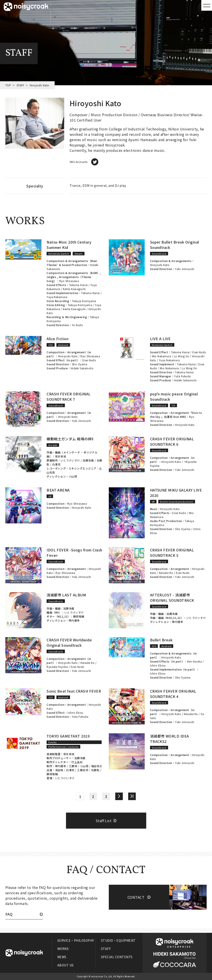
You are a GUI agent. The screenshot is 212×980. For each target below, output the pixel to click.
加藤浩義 (88, 460)
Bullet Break (161, 640)
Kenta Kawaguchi (74, 289)
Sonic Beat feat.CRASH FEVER (74, 691)
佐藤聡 (95, 770)
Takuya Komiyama (84, 301)
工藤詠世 (83, 770)
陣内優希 (74, 620)
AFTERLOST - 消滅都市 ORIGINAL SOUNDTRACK (172, 598)
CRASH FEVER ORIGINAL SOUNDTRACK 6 (172, 441)
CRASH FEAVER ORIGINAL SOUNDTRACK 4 (173, 694)
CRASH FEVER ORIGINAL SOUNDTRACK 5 (172, 553)
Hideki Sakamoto (82, 368)
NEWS (62, 957)
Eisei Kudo (89, 360)
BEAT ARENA (58, 490)
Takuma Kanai (78, 285)
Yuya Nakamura (57, 297)
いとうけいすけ (70, 460)
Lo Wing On (182, 356)
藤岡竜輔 (79, 616)
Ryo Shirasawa (69, 281)
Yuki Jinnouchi (185, 269)
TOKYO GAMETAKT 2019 (68, 736)
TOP (8, 85)
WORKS (63, 949)
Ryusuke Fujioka (57, 667)
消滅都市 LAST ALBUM (66, 595)
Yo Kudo (77, 325)
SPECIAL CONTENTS (117, 957)
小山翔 (73, 476)
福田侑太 (97, 766)
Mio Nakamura (162, 356)
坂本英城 (61, 456)
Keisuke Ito (166, 573)
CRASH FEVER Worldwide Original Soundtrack (69, 642)
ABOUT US (66, 965)
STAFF (20, 85)
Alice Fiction (58, 339)
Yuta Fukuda (182, 376)
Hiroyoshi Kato (160, 265)
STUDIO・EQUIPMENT (118, 940)
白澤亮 (56, 464)
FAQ (9, 915)
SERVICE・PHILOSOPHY (76, 940)
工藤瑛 (73, 766)
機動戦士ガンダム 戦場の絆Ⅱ (70, 439)
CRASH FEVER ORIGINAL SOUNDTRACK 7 (69, 396)
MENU (207, 5)
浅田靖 (59, 770)
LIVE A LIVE (160, 339)
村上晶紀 (77, 762)
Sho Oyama (79, 364)
